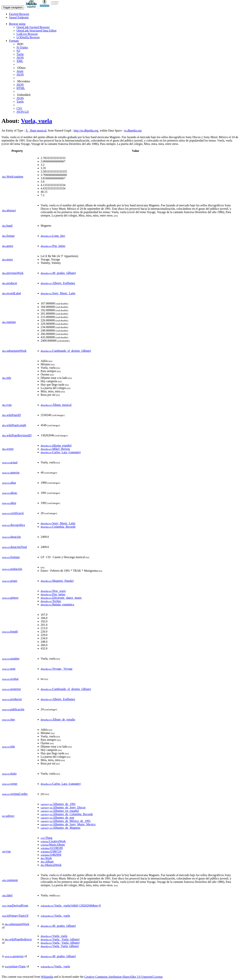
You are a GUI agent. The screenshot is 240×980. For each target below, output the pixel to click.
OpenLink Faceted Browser (33, 27)
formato (11, 557)
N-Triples (22, 47)
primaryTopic (15, 966)
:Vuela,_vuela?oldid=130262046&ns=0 (71, 905)
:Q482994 (51, 855)
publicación (13, 709)
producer (10, 283)
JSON (20, 58)
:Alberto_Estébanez (58, 283)
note (9, 669)
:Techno (51, 601)
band (7, 226)
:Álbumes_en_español (60, 811)
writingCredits (15, 794)
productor (12, 699)
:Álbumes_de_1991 (58, 804)
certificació (13, 513)
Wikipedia (47, 977)
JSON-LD (23, 112)
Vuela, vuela (36, 121)
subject (8, 816)
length (10, 632)
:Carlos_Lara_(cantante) (61, 452)
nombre (11, 659)
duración (11, 537)
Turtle (20, 54)
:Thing (47, 838)
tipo (9, 719)
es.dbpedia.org (133, 131)
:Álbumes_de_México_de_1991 (66, 821)
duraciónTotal (14, 547)
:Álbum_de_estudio (58, 719)
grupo (10, 581)
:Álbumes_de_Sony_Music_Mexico (68, 824)
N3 (18, 51)
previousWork (13, 273)
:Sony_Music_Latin (58, 293)
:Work (46, 858)
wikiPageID (11, 415)
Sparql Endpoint (19, 17)
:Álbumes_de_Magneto (61, 828)
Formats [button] (14, 41)
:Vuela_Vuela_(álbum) (60, 946)
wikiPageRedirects (18, 939)
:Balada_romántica (57, 604)
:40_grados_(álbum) (58, 273)
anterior (11, 473)
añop (9, 503)
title (7, 378)
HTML (21, 88)
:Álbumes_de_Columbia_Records (67, 814)
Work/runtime (13, 177)
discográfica (13, 525)
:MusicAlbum (53, 845)
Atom (20, 71)
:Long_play (53, 236)
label (7, 895)
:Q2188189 (52, 848)
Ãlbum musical (36, 131)
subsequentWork (14, 351)
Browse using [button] (17, 24)
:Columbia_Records (58, 527)
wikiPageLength (14, 425)
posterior (12, 689)
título (9, 774)
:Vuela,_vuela (55, 916)
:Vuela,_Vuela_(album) (60, 939)
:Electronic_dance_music (61, 598)
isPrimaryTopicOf (15, 916)
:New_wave (53, 591)
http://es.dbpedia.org (86, 131)
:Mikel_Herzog (55, 449)
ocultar (10, 679)
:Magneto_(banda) (57, 581)
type (7, 405)
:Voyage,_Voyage (57, 669)
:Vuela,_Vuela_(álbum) (60, 943)
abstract (9, 210)
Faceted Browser (19, 14)
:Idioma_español (56, 445)
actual (10, 462)
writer (8, 449)
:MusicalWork (51, 865)
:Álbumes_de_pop (57, 818)
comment (10, 880)
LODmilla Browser (28, 37)
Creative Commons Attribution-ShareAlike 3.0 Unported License (124, 977)
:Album (47, 862)
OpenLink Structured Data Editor (37, 31)
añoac (10, 493)
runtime (9, 322)
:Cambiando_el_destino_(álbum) (66, 351)
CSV (19, 108)
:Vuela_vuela (54, 936)
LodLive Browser (27, 34)
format (8, 236)
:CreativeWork (53, 841)
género (10, 598)
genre (8, 246)
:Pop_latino (53, 246)
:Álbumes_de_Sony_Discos (63, 807)
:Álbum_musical (56, 405)
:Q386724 (51, 851)
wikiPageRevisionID (17, 435)
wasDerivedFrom (15, 905)
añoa (9, 483)
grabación (12, 569)
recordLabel (12, 293)
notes (7, 259)
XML (20, 61)
